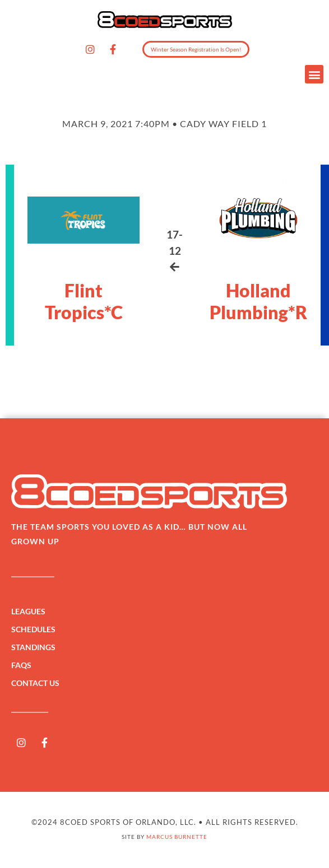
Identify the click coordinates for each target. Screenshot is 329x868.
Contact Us (35, 683)
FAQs (21, 665)
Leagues (31, 612)
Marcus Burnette (177, 837)
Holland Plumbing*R (258, 301)
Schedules (36, 629)
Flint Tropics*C (84, 301)
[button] (314, 74)
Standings (36, 647)
